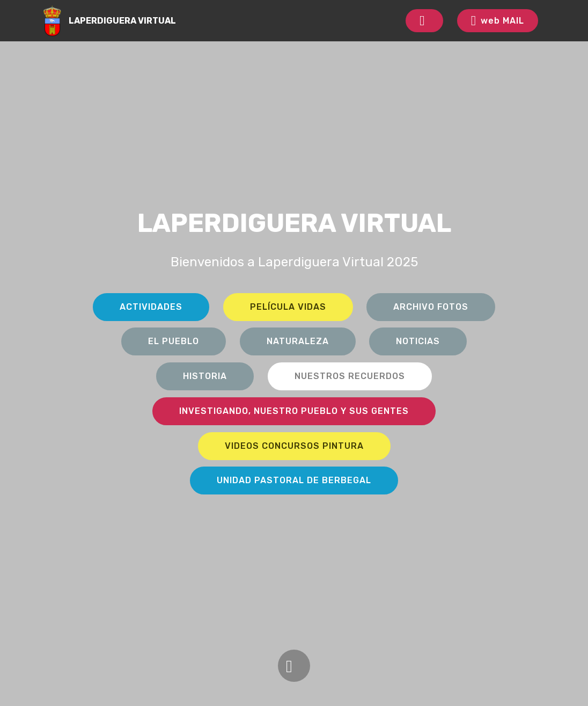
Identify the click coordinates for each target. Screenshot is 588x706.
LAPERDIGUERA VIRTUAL (122, 21)
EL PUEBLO (174, 341)
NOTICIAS (418, 341)
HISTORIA (205, 376)
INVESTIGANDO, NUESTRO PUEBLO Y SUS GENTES (294, 411)
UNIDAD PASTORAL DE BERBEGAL (294, 480)
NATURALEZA (298, 341)
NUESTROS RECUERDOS (350, 376)
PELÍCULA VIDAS (288, 307)
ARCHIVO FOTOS (431, 307)
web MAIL (498, 21)
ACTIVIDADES (151, 307)
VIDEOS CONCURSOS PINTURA (294, 446)
